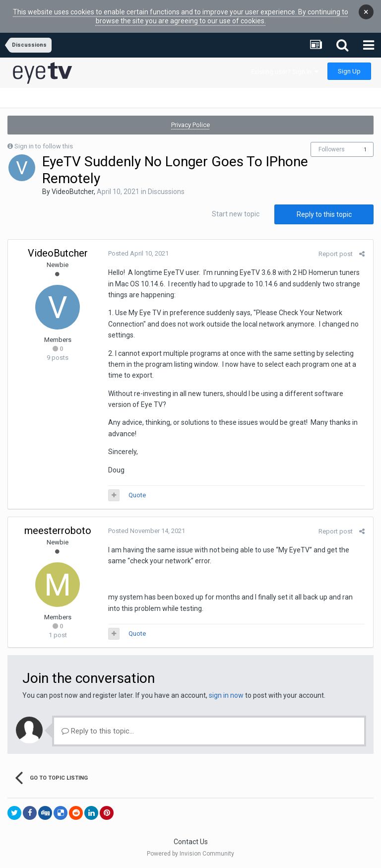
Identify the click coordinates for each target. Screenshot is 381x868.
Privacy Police (190, 125)
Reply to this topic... (98, 731)
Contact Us (191, 842)
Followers (332, 149)
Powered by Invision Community (190, 854)
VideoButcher (73, 192)
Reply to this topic (324, 214)
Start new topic (236, 214)
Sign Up (349, 71)
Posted (137, 253)
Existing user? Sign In (285, 72)
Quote (136, 495)
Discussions (166, 192)
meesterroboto (58, 531)
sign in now (226, 695)
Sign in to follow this (44, 146)
